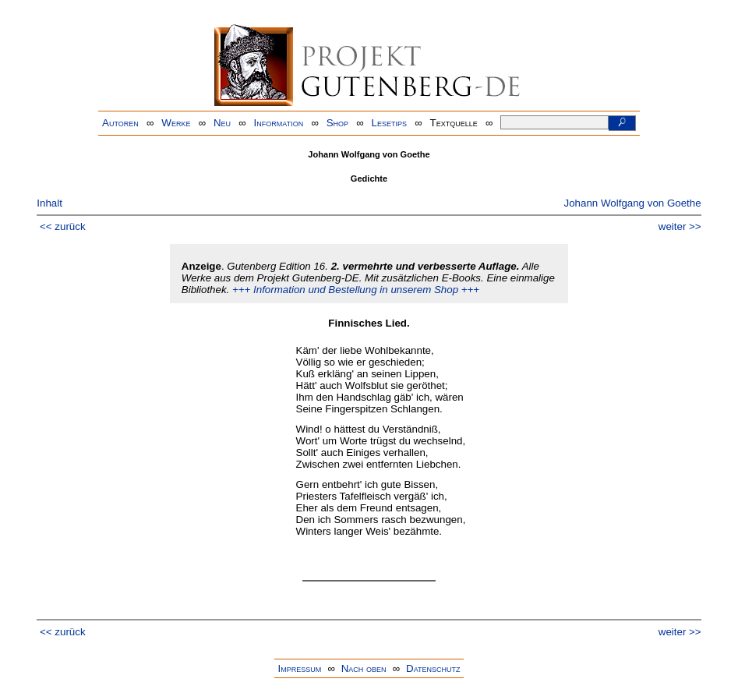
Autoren (120, 123)
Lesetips (389, 123)
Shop (337, 123)
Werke (176, 123)
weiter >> (680, 226)
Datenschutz (433, 668)
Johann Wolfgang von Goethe (633, 203)
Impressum (299, 668)
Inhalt (49, 203)
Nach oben (364, 668)
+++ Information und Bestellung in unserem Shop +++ (356, 290)
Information (279, 123)
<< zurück (63, 226)
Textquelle (454, 123)
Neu (222, 123)
